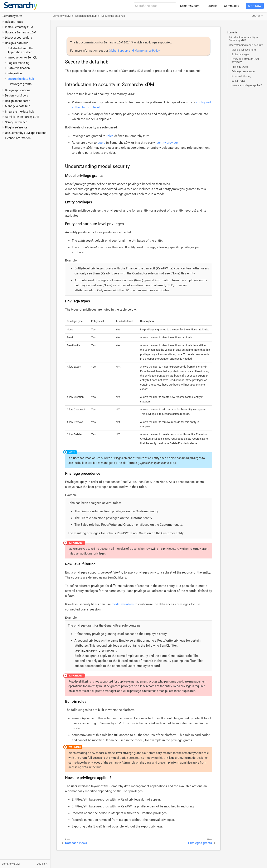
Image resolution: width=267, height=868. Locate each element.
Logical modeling (18, 63)
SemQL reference (16, 122)
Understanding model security (246, 45)
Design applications (18, 90)
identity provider (167, 143)
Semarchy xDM (12, 16)
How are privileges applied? (247, 85)
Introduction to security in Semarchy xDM (243, 39)
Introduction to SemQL (22, 57)
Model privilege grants (244, 50)
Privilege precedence (243, 71)
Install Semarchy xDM (19, 27)
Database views (76, 843)
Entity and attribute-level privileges (245, 61)
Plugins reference (16, 127)
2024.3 (256, 16)
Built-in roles (238, 81)
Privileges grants (21, 84)
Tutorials (212, 6)
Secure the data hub (21, 79)
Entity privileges (240, 55)
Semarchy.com (190, 6)
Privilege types (240, 67)
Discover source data (19, 38)
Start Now (255, 6)
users (101, 143)
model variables (123, 604)
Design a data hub (17, 43)
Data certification (19, 68)
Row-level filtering (241, 76)
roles (110, 136)
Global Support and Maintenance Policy (134, 51)
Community (232, 6)
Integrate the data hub (20, 112)
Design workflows (16, 95)
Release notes (14, 22)
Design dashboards (18, 101)
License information (18, 138)
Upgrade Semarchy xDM (21, 32)
